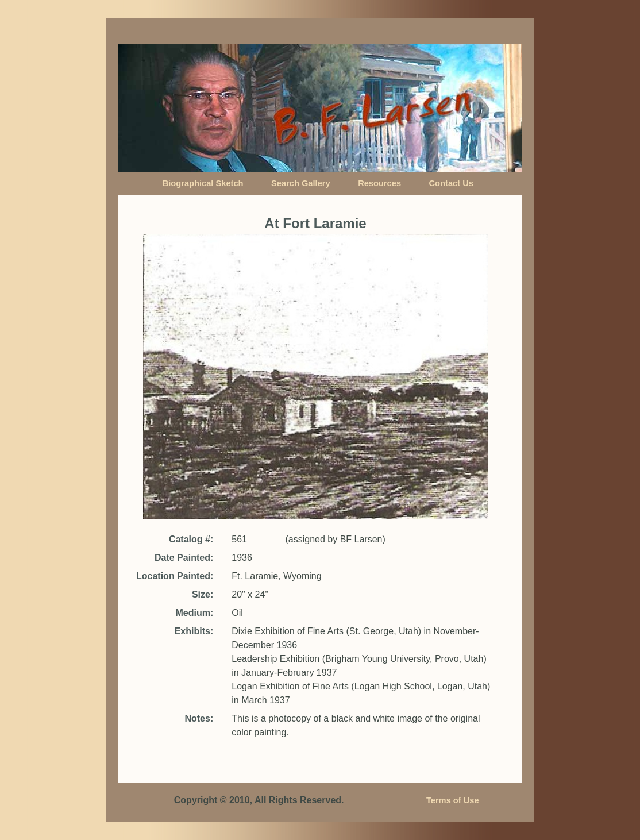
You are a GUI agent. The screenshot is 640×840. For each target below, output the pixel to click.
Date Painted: (184, 558)
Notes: (199, 718)
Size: (203, 594)
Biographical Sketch (203, 183)
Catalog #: (191, 539)
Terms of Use (453, 800)
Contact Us (451, 183)
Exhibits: (194, 631)
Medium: (194, 613)
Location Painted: (175, 576)
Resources (379, 183)
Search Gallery (301, 183)
